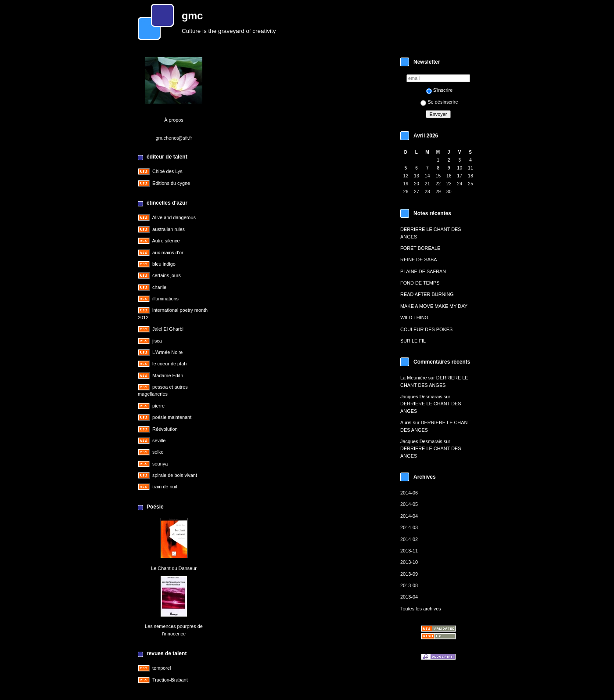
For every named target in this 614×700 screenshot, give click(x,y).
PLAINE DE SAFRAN (423, 271)
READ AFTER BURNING (427, 294)
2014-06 (409, 493)
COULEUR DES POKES (426, 329)
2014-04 (409, 516)
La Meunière (414, 378)
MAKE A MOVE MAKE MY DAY (434, 306)
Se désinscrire (439, 102)
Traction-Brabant (170, 680)
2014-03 (409, 527)
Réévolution (165, 429)
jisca (157, 341)
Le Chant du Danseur (174, 568)
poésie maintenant (172, 417)
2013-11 (409, 551)
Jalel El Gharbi (168, 329)
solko (158, 452)
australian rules (169, 229)
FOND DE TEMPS (420, 283)
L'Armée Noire (167, 352)
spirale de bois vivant (175, 475)
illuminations (165, 299)
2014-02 (409, 539)
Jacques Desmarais (421, 397)
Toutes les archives (421, 609)
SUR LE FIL (413, 341)
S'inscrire (440, 90)
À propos (174, 120)
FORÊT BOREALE (420, 248)
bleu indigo (164, 264)
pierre (158, 406)
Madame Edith (168, 375)
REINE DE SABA (419, 260)
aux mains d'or (168, 253)
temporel (162, 668)
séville (159, 440)
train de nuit (165, 487)
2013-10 (409, 562)
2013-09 (409, 574)
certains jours (167, 275)
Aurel (406, 422)
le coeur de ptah (169, 364)
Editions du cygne (171, 183)
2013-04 (409, 597)
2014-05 (409, 504)
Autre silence (166, 241)
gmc (192, 16)
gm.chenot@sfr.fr (174, 138)
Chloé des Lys (167, 171)
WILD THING (414, 318)
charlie (159, 287)
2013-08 (409, 585)
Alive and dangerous (174, 217)
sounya (160, 464)
